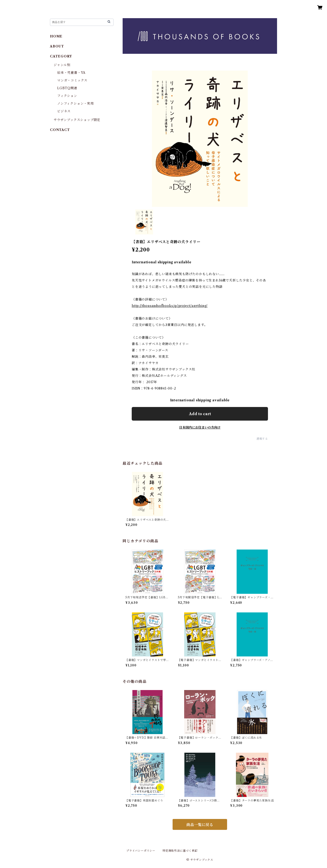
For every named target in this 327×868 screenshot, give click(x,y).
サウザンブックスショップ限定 (77, 120)
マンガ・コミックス (72, 80)
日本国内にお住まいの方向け (200, 427)
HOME (56, 36)
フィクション (67, 96)
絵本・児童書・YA (71, 73)
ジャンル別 (62, 65)
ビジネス (64, 111)
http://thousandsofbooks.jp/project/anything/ (170, 306)
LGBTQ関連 (67, 88)
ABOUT (57, 46)
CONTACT (60, 130)
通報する (262, 439)
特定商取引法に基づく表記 (180, 851)
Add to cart (200, 414)
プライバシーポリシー (141, 851)
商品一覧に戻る (200, 825)
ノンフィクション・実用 (76, 104)
